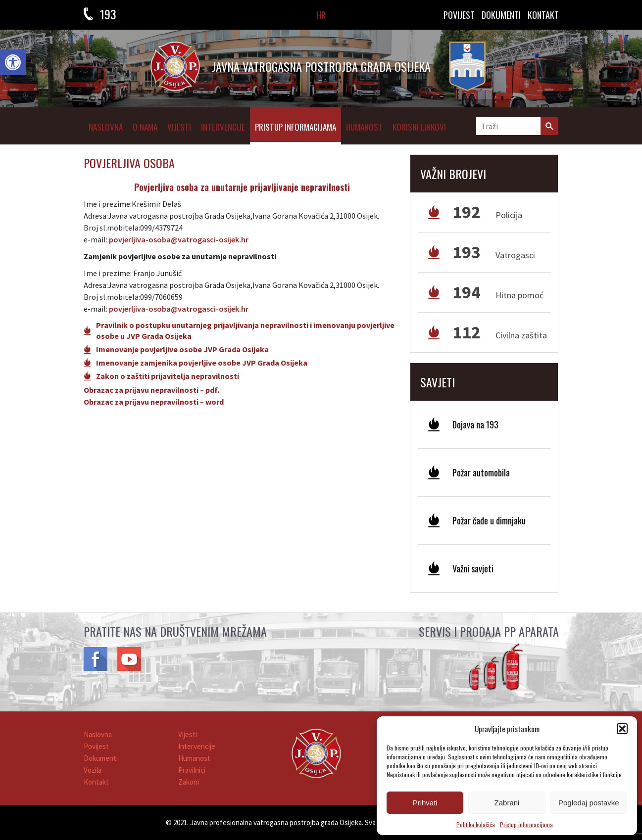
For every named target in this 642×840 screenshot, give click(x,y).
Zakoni (189, 782)
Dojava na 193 (475, 424)
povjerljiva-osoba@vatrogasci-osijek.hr (179, 239)
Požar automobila (481, 472)
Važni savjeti (473, 568)
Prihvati (425, 803)
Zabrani (507, 803)
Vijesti (179, 127)
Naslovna (106, 127)
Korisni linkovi (419, 127)
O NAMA (145, 127)
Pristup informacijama (526, 824)
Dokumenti (101, 758)
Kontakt (96, 782)
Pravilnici (192, 770)
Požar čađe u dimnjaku (489, 520)
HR (321, 15)
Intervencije (223, 127)
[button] (13, 62)
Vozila (93, 770)
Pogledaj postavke (589, 803)
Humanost (364, 127)
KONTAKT (543, 15)
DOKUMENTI (501, 15)
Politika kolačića (476, 824)
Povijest (459, 15)
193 (108, 14)
